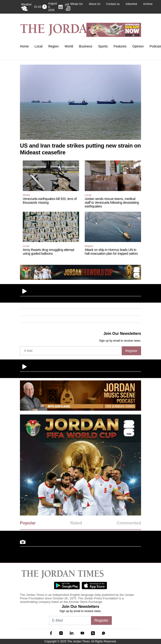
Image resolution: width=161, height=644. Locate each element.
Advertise (131, 4)
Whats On (77, 4)
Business (86, 46)
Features (120, 46)
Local (38, 46)
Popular (28, 523)
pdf (68, 7)
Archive (148, 4)
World (69, 46)
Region (54, 46)
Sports (103, 46)
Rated (76, 523)
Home (24, 46)
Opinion (138, 46)
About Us (94, 4)
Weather (26, 7)
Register (131, 351)
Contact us (113, 4)
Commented (129, 523)
